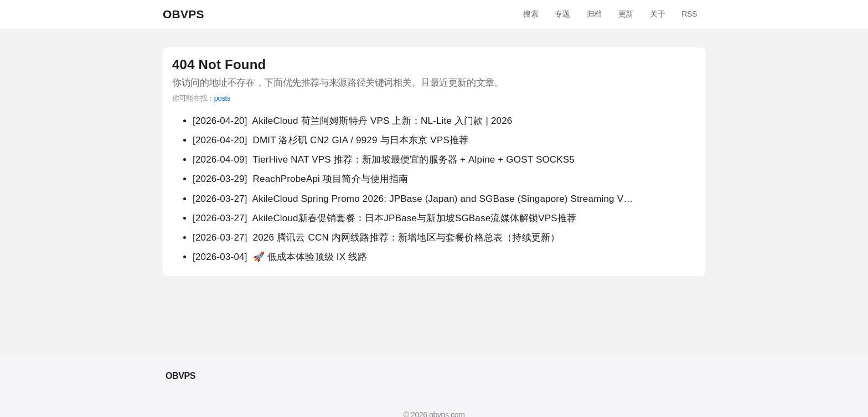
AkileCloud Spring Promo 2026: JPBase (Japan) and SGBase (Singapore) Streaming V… (413, 199)
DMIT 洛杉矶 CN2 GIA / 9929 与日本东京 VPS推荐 (330, 140)
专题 (562, 14)
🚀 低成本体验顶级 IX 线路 (280, 257)
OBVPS (184, 14)
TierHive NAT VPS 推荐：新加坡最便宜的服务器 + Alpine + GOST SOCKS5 (384, 160)
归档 (594, 14)
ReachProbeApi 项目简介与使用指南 (301, 179)
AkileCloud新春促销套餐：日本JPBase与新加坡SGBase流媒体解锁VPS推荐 (384, 218)
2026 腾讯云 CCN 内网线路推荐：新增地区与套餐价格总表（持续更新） (376, 238)
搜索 (531, 14)
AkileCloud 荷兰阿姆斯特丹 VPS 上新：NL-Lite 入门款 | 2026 (353, 121)
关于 (657, 14)
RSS (689, 14)
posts (222, 98)
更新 (626, 14)
